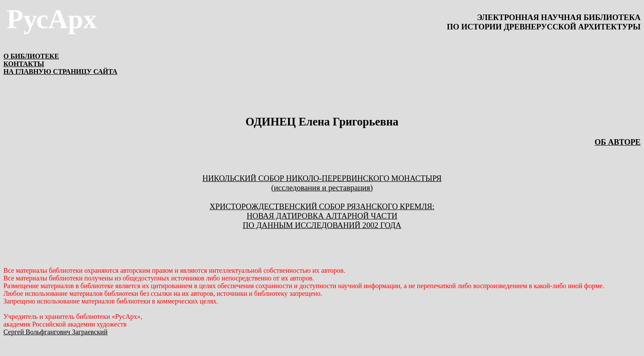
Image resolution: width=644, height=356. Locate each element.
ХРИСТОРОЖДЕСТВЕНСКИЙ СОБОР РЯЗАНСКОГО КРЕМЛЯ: (322, 206)
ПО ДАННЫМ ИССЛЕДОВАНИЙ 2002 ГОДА (322, 225)
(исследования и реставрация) (322, 188)
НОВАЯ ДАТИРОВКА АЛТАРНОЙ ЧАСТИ (322, 216)
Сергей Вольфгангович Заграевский (55, 332)
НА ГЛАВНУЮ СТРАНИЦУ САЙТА (60, 71)
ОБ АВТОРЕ (618, 142)
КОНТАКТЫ (24, 64)
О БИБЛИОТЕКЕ (31, 56)
